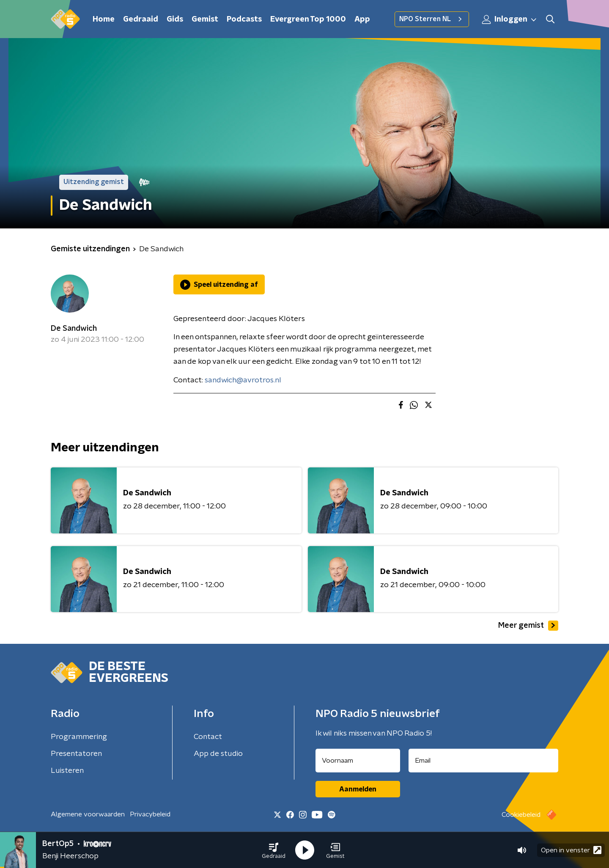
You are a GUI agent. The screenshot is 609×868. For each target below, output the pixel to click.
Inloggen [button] (510, 19)
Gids (175, 19)
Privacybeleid (150, 814)
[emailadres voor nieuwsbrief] (484, 761)
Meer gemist (528, 626)
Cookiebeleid (521, 815)
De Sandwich (74, 329)
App (362, 19)
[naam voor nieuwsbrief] (358, 761)
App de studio (218, 754)
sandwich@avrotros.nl (243, 380)
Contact (208, 737)
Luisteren (67, 771)
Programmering (79, 737)
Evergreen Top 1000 (308, 19)
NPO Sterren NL (432, 19)
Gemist (205, 19)
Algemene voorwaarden (88, 814)
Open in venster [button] (571, 850)
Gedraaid (141, 19)
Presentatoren (76, 754)
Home (104, 19)
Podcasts (244, 19)
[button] (274, 850)
